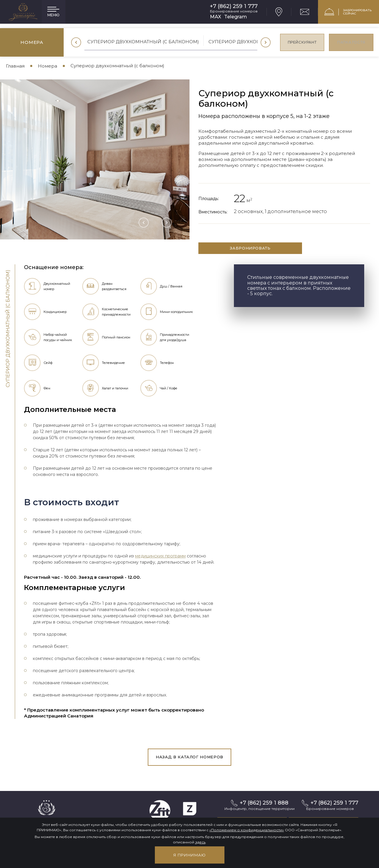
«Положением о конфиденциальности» (247, 830)
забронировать (233, 249)
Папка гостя (354, 42)
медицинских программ (160, 556)
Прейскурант (303, 42)
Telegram (236, 17)
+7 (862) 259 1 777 (234, 6)
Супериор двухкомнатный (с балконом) (145, 41)
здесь (200, 842)
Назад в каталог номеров (189, 757)
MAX (216, 17)
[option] (145, 42)
